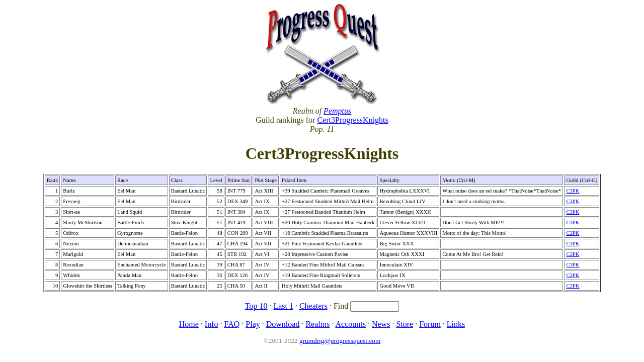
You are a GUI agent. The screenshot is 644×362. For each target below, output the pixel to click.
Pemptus (337, 111)
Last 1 (283, 306)
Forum (430, 324)
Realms (317, 324)
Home (189, 324)
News (381, 324)
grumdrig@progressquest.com (340, 341)
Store (405, 324)
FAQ (232, 324)
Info (212, 324)
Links (456, 324)
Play (253, 324)
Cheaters (313, 306)
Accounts (351, 324)
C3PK (573, 191)
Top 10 (256, 306)
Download (283, 324)
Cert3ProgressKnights (352, 120)
